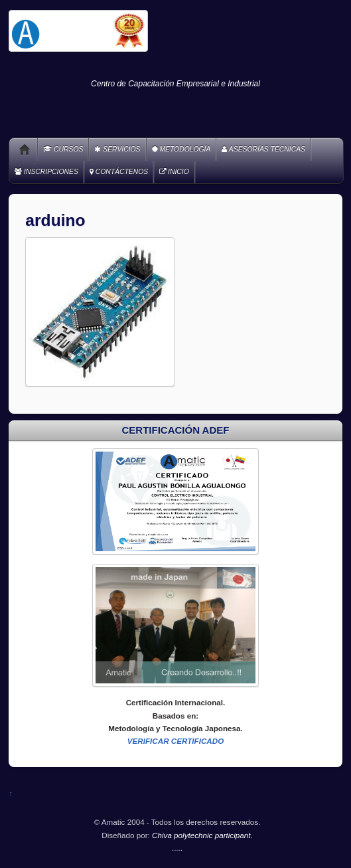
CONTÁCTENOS (119, 172)
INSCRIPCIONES (46, 172)
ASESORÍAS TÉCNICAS (263, 149)
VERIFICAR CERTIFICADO (176, 741)
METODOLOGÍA (181, 149)
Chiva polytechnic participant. (202, 835)
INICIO (174, 172)
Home (20, 149)
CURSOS (63, 149)
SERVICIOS (117, 149)
